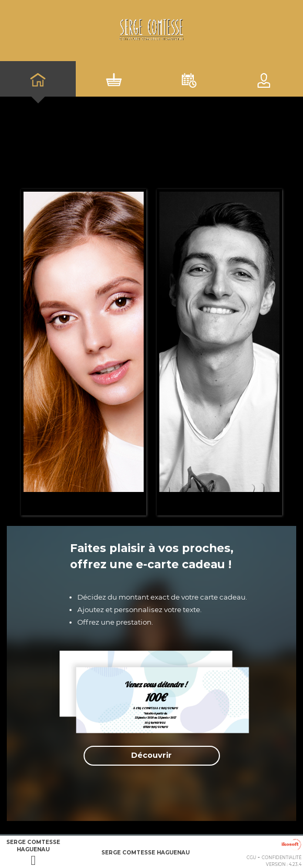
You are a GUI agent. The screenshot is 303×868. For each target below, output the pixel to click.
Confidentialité (282, 858)
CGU (251, 858)
